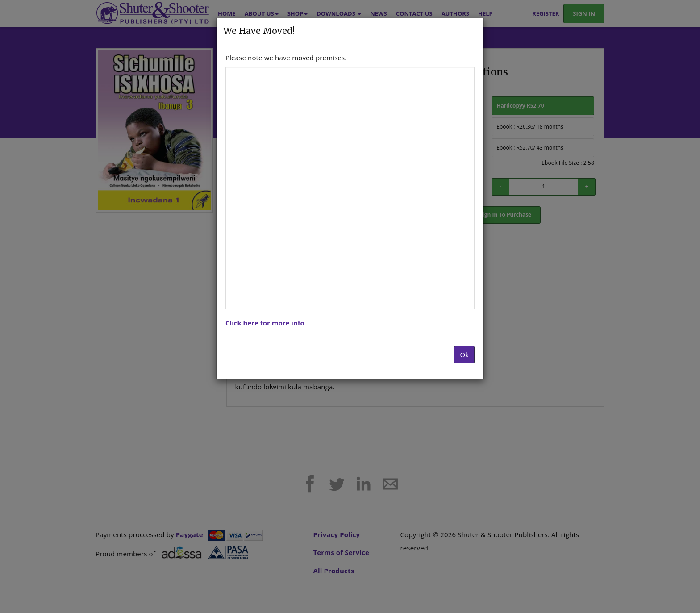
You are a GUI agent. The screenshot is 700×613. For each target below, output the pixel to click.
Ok (464, 354)
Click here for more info (265, 323)
